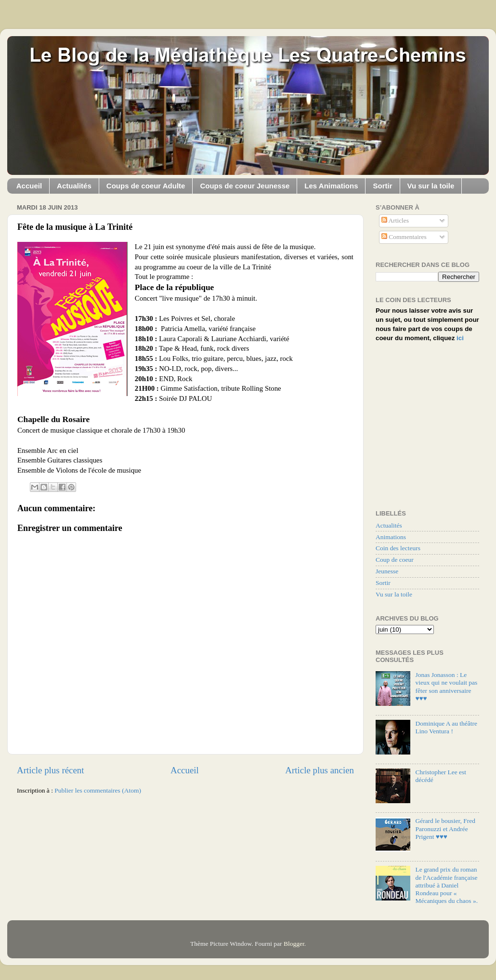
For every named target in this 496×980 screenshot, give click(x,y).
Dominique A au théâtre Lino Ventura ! (446, 727)
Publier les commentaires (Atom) (98, 790)
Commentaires (404, 237)
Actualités (74, 186)
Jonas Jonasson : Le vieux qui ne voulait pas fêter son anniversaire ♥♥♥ (446, 687)
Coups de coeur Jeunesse (245, 186)
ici (460, 338)
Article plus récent (51, 770)
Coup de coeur (395, 560)
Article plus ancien (320, 770)
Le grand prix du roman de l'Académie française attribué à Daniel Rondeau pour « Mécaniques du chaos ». (446, 885)
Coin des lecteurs (398, 548)
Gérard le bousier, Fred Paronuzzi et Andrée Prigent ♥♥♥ (445, 828)
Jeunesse (387, 571)
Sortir (382, 186)
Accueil (29, 186)
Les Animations (331, 186)
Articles (395, 220)
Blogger (294, 944)
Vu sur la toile (431, 186)
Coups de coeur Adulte (146, 186)
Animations (391, 537)
